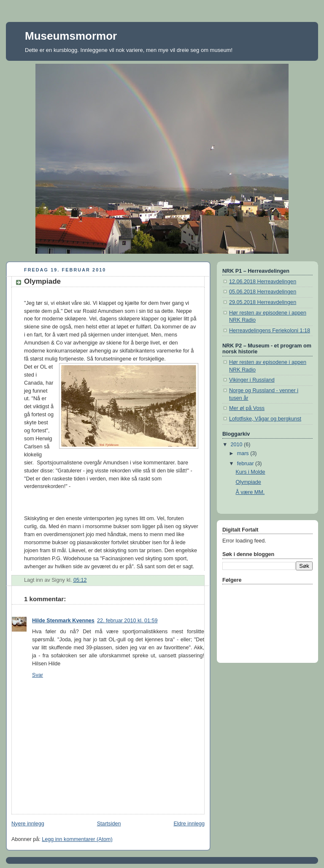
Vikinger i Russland (252, 380)
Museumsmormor (71, 36)
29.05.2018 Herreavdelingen (263, 302)
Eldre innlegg (189, 824)
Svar (38, 675)
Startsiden (109, 824)
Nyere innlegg (28, 824)
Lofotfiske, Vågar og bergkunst (265, 419)
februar (246, 464)
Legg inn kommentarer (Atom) (77, 839)
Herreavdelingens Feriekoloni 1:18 (270, 331)
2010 (238, 445)
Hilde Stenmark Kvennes (63, 621)
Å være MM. (250, 492)
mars (244, 453)
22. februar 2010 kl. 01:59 (127, 621)
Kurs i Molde (251, 472)
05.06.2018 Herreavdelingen (263, 292)
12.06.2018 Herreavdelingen (263, 282)
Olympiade (248, 482)
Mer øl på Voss (247, 408)
